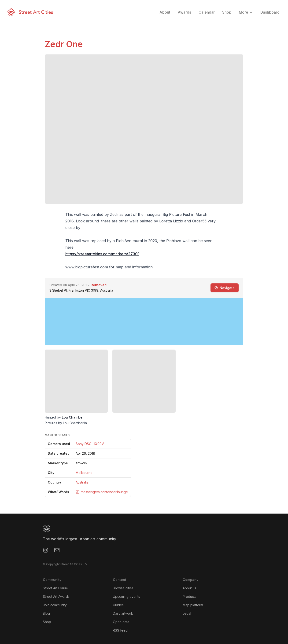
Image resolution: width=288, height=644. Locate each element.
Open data (121, 622)
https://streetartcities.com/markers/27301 (102, 254)
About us (189, 588)
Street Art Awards (56, 596)
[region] (144, 321)
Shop (47, 622)
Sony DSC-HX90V (90, 444)
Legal (187, 613)
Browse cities (123, 588)
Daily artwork (123, 613)
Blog (46, 613)
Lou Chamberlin (75, 417)
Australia (82, 482)
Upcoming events (126, 596)
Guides (118, 605)
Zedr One (64, 44)
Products (190, 596)
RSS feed (120, 630)
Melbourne (84, 473)
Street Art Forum (55, 588)
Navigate (225, 288)
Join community (55, 605)
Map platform (193, 605)
